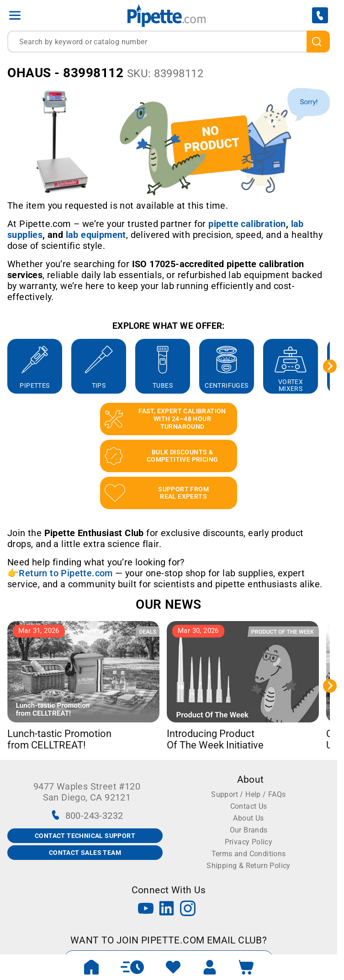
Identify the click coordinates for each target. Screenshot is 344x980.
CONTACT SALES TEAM (85, 853)
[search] (318, 42)
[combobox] (169, 42)
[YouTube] (146, 909)
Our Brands (249, 830)
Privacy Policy (249, 842)
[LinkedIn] (167, 909)
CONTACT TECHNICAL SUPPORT (85, 836)
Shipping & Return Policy (249, 866)
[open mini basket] (246, 967)
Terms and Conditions (249, 854)
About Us (248, 818)
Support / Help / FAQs (248, 794)
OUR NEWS (168, 604)
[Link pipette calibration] (247, 224)
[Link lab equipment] (96, 235)
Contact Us (249, 806)
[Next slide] (330, 366)
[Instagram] (188, 909)
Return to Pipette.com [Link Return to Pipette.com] (66, 573)
